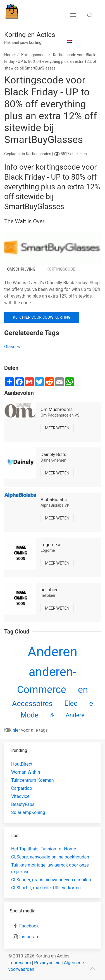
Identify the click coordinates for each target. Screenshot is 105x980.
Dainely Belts (53, 455)
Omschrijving (21, 269)
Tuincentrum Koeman (33, 780)
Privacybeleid (47, 963)
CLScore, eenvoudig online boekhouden (50, 857)
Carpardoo (22, 788)
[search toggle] (90, 15)
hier (16, 730)
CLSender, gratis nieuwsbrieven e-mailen (51, 880)
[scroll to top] (93, 969)
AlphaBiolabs (54, 500)
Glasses (12, 347)
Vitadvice (20, 796)
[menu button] (73, 15)
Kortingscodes (39, 154)
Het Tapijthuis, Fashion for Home (44, 849)
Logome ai (51, 545)
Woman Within (26, 772)
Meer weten (57, 428)
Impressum (20, 963)
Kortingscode (61, 269)
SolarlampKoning (28, 812)
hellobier (49, 590)
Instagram (29, 937)
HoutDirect (22, 764)
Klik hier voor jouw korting (42, 317)
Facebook (29, 926)
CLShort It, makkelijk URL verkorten (46, 888)
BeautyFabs (23, 804)
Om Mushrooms (57, 409)
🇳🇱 (69, 41)
